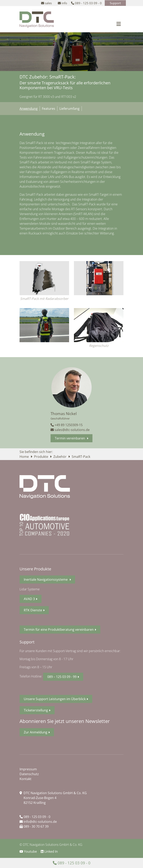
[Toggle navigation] (119, 24)
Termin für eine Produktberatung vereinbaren (59, 630)
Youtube (29, 851)
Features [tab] (49, 109)
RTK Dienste (33, 610)
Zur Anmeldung (36, 732)
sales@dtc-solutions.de (70, 430)
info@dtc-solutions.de (38, 822)
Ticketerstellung (36, 710)
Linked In (49, 851)
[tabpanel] (71, 185)
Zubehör (60, 457)
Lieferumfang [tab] (69, 109)
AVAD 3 (29, 599)
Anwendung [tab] (29, 109)
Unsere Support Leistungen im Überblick (55, 699)
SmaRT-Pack (81, 457)
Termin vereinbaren (70, 438)
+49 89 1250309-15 (67, 425)
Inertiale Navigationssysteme (46, 579)
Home (25, 457)
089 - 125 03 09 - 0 (35, 817)
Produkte (41, 457)
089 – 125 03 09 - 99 (62, 677)
